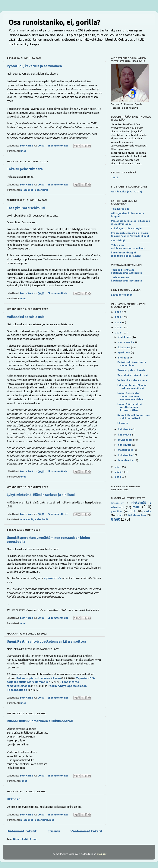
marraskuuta (126, 342)
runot (24, 781)
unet (23, 151)
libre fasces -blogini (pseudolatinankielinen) (126, 254)
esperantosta (52, 578)
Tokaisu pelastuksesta (25, 169)
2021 (118, 467)
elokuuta (124, 358)
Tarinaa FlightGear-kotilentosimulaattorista (126, 271)
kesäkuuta (125, 435)
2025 (118, 317)
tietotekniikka (137, 515)
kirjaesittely (117, 503)
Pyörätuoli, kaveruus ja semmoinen (34, 66)
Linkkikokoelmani (122, 295)
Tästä (115, 177)
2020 (118, 472)
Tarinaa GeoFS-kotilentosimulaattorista (126, 279)
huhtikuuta (125, 445)
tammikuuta (126, 460)
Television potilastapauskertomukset (128, 246)
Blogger (102, 854)
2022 (118, 333)
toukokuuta (126, 440)
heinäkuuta (125, 429)
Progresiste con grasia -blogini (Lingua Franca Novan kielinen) (130, 234)
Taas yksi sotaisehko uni (26, 208)
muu (52, 820)
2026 (118, 312)
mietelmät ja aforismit (34, 190)
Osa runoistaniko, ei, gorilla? (54, 22)
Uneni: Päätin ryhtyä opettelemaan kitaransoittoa (46, 641)
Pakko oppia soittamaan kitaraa (39, 678)
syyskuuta (124, 352)
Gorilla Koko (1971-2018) (126, 191)
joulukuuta (125, 337)
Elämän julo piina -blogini (127, 228)
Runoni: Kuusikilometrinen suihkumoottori (40, 721)
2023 (118, 327)
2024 (118, 322)
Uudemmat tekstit (22, 831)
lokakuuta (125, 347)
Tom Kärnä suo (120, 209)
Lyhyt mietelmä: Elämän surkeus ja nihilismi (41, 495)
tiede (120, 515)
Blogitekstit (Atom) (25, 839)
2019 (118, 477)
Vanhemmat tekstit (86, 831)
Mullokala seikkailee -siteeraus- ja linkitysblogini (131, 222)
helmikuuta (125, 455)
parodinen (117, 511)
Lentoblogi (118, 240)
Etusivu (54, 831)
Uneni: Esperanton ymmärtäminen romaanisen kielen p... (132, 396)
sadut (148, 511)
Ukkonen (14, 799)
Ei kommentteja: (58, 146)
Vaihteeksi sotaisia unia (26, 317)
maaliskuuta (126, 450)
